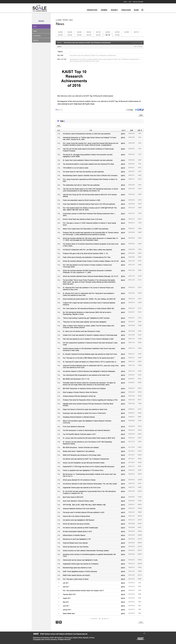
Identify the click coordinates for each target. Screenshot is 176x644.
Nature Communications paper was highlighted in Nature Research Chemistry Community (87, 422)
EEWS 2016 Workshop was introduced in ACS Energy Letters (82, 455)
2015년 (70, 35)
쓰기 (141, 622)
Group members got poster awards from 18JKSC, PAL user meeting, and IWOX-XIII (89, 299)
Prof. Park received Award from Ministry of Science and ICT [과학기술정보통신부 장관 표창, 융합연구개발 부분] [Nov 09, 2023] (90, 209)
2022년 (89, 32)
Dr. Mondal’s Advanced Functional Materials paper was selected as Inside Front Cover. (90, 354)
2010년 (117, 35)
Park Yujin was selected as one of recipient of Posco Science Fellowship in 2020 (88, 339)
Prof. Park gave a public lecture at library (76, 579)
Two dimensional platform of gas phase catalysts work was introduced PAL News (88, 164)
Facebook (140, 110)
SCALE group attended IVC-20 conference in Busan (79, 480)
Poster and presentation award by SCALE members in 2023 (82, 200)
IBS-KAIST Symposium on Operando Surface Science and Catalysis (84, 388)
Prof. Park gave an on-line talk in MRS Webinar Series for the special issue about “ (89, 358)
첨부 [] (60, 110)
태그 (60, 622)
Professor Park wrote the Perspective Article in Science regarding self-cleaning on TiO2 (90, 400)
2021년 (98, 32)
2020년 (108, 32)
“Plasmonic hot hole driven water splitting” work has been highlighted (85, 322)
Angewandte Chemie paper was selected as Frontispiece (81, 564)
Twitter (136, 110)
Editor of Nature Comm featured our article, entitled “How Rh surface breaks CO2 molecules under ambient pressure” (88, 327)
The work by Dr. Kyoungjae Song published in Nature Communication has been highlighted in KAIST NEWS (88, 155)
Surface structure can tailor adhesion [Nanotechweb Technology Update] (86, 550)
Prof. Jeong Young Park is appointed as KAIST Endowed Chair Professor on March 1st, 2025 (90, 180)
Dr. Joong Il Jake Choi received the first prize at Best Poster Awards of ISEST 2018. (89, 438)
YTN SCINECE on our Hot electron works (76, 168)
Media (35, 31)
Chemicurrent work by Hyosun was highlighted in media (80, 560)
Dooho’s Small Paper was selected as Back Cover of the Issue (82, 219)
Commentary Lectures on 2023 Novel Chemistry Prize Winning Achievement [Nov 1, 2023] (89, 214)
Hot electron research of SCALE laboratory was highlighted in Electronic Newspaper (89, 371)
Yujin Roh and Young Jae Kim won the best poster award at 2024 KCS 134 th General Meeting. (90, 195)
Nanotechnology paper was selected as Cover (77, 568)
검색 (57, 622)
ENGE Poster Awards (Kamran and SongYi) (76, 575)
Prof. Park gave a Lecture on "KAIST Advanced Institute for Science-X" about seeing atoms (89, 224)
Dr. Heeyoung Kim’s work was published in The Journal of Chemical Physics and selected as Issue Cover (88, 288)
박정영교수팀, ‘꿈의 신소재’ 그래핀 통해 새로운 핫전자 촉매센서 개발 (84, 505)
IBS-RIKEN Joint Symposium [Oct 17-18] (76, 379)
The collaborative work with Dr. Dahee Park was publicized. (81, 185)
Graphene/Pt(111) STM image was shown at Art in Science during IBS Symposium (89, 466)
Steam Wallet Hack (69, 613)
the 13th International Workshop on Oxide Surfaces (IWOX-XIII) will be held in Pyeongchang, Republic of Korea (87, 313)
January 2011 (67, 610)
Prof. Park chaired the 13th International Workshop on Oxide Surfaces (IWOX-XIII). (89, 308)
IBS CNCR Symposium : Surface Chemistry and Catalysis (81, 447)
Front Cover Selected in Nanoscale (74, 426)
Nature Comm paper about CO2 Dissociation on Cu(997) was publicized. (86, 229)
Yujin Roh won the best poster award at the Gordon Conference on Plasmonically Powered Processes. (88, 150)
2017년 (136, 32)
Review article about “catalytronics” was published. (79, 451)
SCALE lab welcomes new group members (76, 524)
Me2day (138, 110)
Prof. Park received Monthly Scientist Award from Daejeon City (82, 590)
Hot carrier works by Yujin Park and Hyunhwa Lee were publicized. (84, 172)
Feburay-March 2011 (69, 594)
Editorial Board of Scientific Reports (74, 535)
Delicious (143, 110)
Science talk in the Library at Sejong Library (76, 516)
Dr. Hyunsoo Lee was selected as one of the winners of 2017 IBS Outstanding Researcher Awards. (87, 443)
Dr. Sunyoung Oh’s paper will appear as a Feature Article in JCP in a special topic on (90, 362)
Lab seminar (37, 36)
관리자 (59, 47)
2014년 (79, 35)
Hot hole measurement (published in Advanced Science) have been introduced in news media (90, 344)
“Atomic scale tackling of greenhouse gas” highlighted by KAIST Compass (86, 318)
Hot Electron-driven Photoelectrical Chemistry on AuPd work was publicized (87, 134)
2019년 (117, 32)
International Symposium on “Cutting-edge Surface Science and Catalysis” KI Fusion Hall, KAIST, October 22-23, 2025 (90, 138)
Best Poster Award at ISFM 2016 (73, 497)
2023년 (79, 32)
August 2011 (67, 598)
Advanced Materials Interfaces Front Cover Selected (79, 508)
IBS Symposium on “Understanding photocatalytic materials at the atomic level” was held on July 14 (89, 475)
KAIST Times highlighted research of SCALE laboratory (80, 571)
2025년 (60, 32)
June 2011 (66, 606)
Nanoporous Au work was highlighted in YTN (77, 539)
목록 (141, 115)
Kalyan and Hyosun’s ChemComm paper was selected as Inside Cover (85, 409)
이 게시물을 (130, 110)
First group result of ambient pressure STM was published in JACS (84, 512)
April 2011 (66, 587)
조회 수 (140, 130)
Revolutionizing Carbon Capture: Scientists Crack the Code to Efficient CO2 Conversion (90, 175)
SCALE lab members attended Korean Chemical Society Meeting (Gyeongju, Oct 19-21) (91, 276)
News (35, 27)
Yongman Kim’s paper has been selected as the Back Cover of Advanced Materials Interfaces (89, 304)
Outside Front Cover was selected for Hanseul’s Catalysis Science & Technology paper (90, 335)
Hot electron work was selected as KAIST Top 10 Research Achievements (87, 43)
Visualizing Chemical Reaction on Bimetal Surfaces (79, 417)
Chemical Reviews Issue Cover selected (75, 543)
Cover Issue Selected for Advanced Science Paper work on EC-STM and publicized (89, 204)
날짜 (132, 130)
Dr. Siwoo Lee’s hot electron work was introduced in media (81, 331)
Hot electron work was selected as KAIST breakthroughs (80, 528)
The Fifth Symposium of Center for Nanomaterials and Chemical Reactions (86, 430)
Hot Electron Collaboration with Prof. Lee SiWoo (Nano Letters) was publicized (87, 250)
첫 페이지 (94, 619)
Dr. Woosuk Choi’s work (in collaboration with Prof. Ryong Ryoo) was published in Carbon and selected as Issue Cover (89, 294)
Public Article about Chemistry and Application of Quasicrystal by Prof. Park (87, 257)
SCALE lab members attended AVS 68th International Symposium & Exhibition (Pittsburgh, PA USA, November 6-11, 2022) (87, 271)
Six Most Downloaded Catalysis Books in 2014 (77, 531)
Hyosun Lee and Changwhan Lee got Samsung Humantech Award (84, 463)
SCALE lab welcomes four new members (76, 547)
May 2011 (66, 602)
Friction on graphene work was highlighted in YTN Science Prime (83, 470)
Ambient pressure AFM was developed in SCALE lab (79, 396)
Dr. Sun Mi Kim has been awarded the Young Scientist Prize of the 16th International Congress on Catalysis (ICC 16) (89, 492)
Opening (36, 40)
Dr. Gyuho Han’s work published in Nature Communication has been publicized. (88, 160)
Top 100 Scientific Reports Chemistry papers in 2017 (79, 434)
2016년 (60, 35)
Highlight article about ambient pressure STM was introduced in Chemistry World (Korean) (88, 405)
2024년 (70, 32)
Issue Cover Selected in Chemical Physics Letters (78, 501)
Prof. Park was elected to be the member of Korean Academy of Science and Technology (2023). (87, 266)
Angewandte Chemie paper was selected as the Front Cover (82, 487)
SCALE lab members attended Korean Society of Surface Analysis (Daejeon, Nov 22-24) (91, 261)
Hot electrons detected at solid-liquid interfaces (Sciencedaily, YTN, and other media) (90, 484)
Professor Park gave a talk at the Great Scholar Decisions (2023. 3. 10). (86, 253)
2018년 (127, 32)
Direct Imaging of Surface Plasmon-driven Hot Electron (80, 392)
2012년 (98, 35)
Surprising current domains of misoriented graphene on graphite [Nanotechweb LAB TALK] (89, 555)
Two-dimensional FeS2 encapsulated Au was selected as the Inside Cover (86, 375)
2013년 (89, 35)
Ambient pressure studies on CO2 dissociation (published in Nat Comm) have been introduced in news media (89, 349)
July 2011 (66, 583)
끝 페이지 (105, 619)
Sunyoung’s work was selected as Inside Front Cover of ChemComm (84, 413)
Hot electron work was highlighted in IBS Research (79, 520)
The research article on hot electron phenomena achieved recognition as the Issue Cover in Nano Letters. (91, 245)
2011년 (108, 35)
